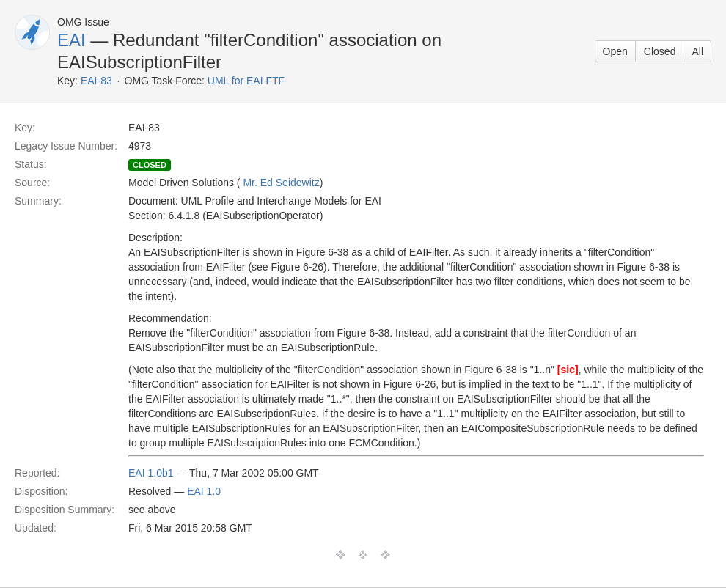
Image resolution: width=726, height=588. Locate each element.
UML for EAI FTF (246, 81)
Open (615, 51)
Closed (660, 51)
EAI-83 (96, 81)
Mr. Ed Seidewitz (281, 183)
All (697, 51)
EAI (71, 40)
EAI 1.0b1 (151, 473)
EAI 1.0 (204, 491)
